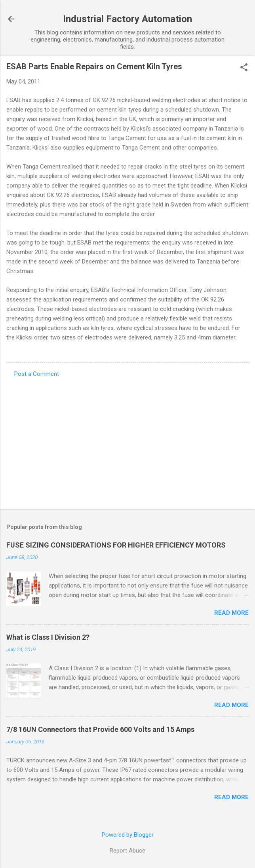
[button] (244, 68)
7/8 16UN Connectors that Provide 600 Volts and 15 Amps (100, 729)
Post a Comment (37, 374)
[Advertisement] (127, 441)
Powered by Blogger (128, 835)
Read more (231, 613)
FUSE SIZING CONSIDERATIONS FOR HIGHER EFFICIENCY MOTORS (116, 545)
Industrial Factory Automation (127, 19)
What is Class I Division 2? (48, 637)
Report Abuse (127, 851)
